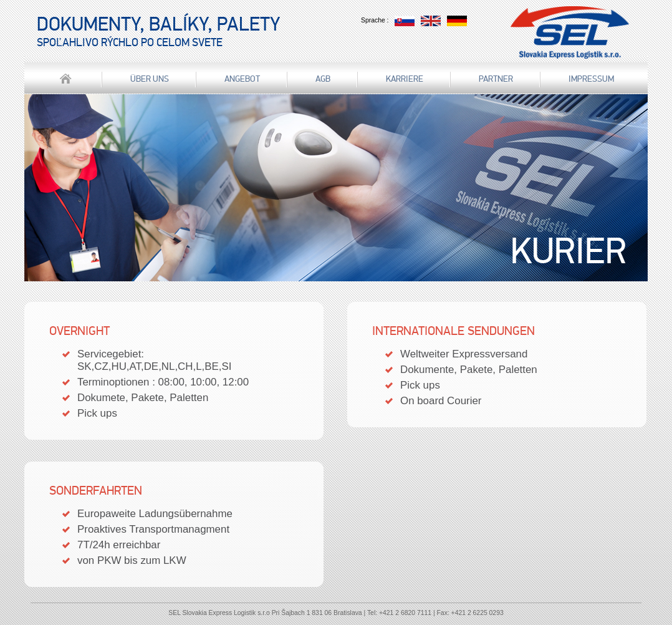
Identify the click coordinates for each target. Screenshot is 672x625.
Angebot (242, 79)
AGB (323, 79)
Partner (496, 79)
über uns (150, 79)
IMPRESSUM (591, 79)
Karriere (405, 79)
